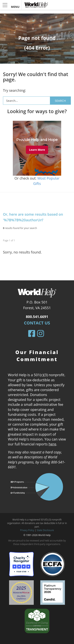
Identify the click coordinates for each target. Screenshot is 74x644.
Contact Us (37, 323)
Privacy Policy (27, 530)
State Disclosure (45, 530)
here (52, 444)
